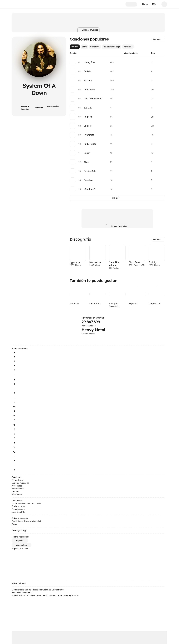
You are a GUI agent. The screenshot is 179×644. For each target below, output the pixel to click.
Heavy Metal (93, 330)
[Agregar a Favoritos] (25, 106)
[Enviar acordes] (53, 106)
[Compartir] (39, 106)
